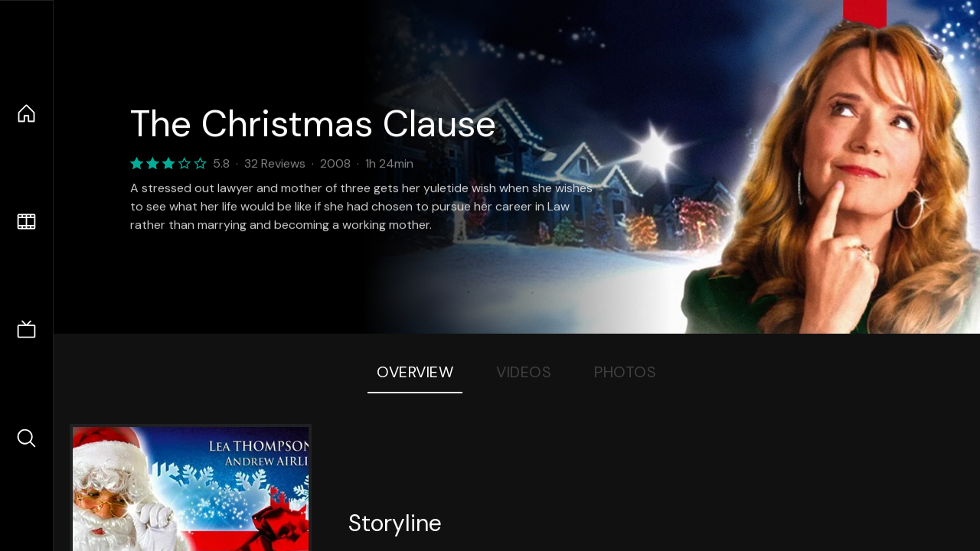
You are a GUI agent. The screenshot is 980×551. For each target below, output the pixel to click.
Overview (415, 372)
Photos (625, 372)
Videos (524, 372)
